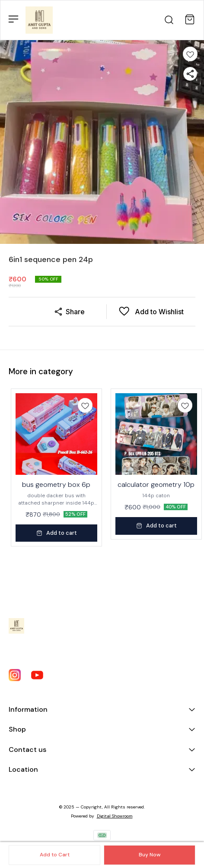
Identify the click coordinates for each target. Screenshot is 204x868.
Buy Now (150, 855)
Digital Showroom (115, 816)
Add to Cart (55, 855)
